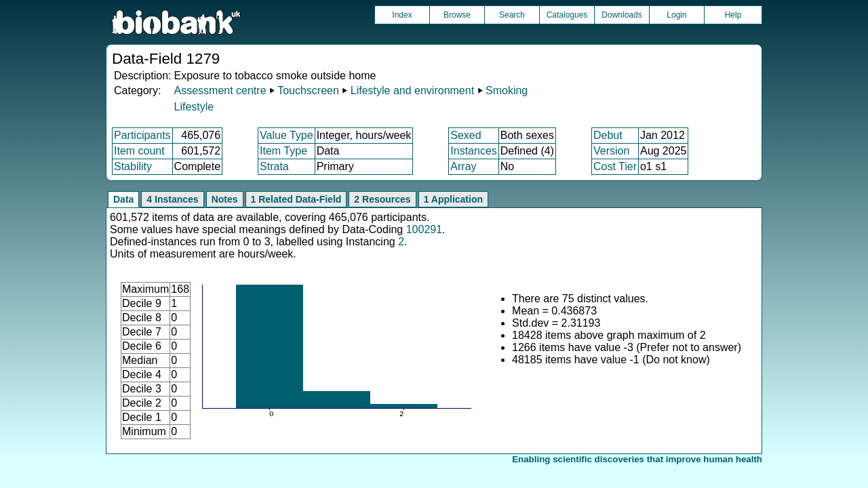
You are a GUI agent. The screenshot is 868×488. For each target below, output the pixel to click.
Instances (473, 151)
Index (402, 15)
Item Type (283, 151)
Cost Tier (615, 166)
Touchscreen (308, 90)
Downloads (622, 15)
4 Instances (172, 199)
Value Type (287, 135)
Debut (608, 135)
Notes (225, 199)
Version (611, 151)
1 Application (453, 199)
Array (463, 166)
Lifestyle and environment (412, 90)
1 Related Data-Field (296, 199)
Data (123, 199)
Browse (457, 15)
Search (512, 15)
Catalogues (567, 15)
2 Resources (382, 199)
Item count (139, 151)
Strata (274, 166)
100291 (424, 229)
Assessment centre (220, 90)
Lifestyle (194, 107)
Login (676, 15)
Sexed (466, 135)
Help (733, 15)
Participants (142, 135)
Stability (133, 166)
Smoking (507, 90)
